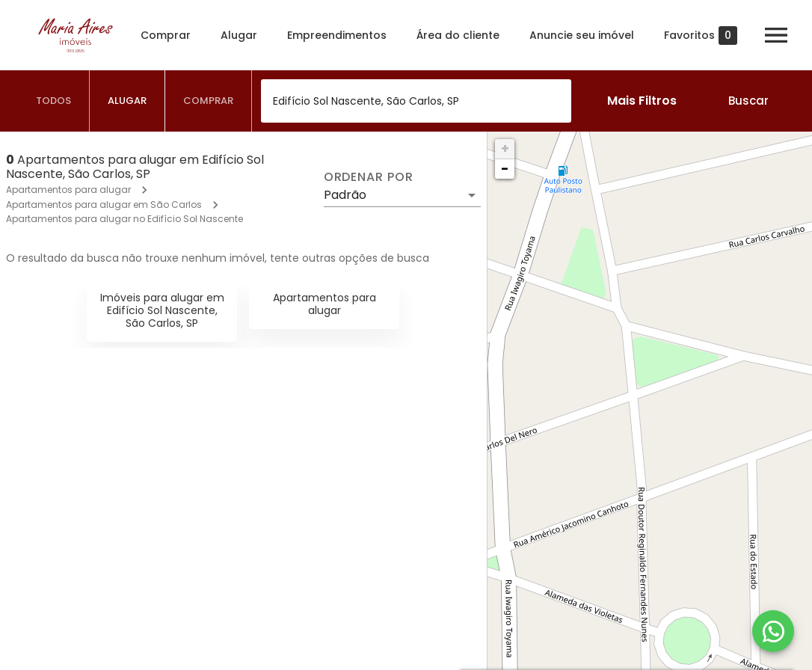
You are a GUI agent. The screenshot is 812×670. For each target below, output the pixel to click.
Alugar (239, 35)
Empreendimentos (337, 35)
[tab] (54, 101)
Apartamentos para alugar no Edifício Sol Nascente (124, 219)
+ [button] (505, 148)
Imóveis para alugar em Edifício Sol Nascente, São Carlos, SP (162, 310)
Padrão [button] (345, 195)
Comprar (166, 35)
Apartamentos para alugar (68, 190)
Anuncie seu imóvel (582, 35)
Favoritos (701, 36)
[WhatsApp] (773, 631)
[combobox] (416, 101)
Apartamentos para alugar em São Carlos (104, 205)
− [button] (505, 169)
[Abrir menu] (776, 35)
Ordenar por (369, 177)
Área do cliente (458, 35)
